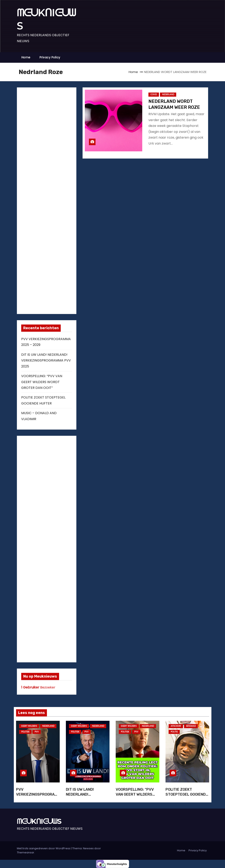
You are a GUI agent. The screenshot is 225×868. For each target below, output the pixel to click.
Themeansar (26, 852)
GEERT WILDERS (29, 726)
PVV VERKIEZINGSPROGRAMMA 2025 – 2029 (37, 794)
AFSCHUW (176, 726)
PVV (37, 732)
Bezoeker (38, 687)
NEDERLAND (168, 94)
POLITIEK (25, 732)
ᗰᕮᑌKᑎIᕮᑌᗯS (39, 821)
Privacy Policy (50, 57)
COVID (154, 94)
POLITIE (174, 732)
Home (26, 57)
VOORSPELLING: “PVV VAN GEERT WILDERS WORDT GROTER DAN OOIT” (42, 382)
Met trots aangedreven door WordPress (44, 848)
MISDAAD (191, 726)
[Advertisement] (52, 200)
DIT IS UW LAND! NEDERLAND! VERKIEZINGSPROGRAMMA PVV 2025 (46, 360)
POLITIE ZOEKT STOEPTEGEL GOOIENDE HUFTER (187, 794)
